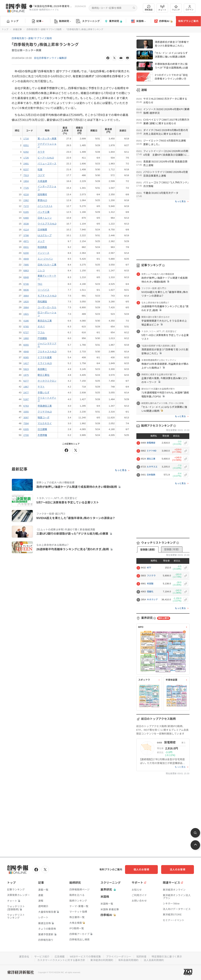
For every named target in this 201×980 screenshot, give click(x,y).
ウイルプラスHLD (47, 224)
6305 (26, 429)
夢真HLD (42, 200)
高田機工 (42, 369)
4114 (26, 230)
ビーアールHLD (46, 158)
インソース (43, 253)
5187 (26, 399)
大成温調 (42, 181)
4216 (26, 194)
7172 (26, 206)
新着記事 (17, 29)
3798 (26, 235)
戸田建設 (42, 338)
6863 (26, 271)
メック (41, 241)
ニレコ (41, 271)
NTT (149, 568)
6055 (26, 345)
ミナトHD (152, 451)
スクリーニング (88, 21)
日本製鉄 (151, 475)
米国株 (138, 21)
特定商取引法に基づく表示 (167, 957)
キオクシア (152, 600)
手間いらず (43, 393)
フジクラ (151, 576)
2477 (26, 393)
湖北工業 (151, 459)
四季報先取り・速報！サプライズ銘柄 (44, 29)
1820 (26, 302)
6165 (26, 212)
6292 (26, 152)
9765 (26, 327)
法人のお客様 (178, 870)
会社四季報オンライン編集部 (50, 58)
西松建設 (42, 302)
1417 (26, 363)
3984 (26, 307)
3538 (26, 224)
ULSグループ (45, 235)
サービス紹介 (42, 957)
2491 (26, 164)
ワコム (41, 332)
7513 (26, 175)
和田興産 (42, 247)
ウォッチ (176, 8)
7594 (26, 423)
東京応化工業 (45, 321)
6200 (26, 253)
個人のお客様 (143, 870)
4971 (26, 241)
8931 (26, 247)
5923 (26, 369)
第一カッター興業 (47, 139)
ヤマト (41, 387)
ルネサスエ (152, 467)
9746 (26, 284)
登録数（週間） (148, 550)
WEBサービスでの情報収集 (85, 957)
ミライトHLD (45, 363)
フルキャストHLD (47, 352)
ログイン (190, 8)
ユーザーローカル (47, 307)
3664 (26, 296)
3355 (26, 412)
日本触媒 (42, 230)
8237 (26, 169)
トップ (13, 21)
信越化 (150, 592)
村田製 (150, 584)
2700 (26, 435)
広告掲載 (60, 957)
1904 (26, 181)
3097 (26, 418)
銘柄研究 (63, 21)
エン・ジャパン (45, 259)
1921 (26, 314)
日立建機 (42, 429)
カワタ (41, 152)
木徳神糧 (42, 435)
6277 (26, 381)
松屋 (40, 169)
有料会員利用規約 (128, 960)
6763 (26, 406)
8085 (26, 357)
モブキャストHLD (47, 296)
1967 (26, 387)
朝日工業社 (43, 375)
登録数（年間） (172, 549)
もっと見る (121, 470)
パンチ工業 (43, 212)
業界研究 (113, 21)
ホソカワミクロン (47, 381)
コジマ (41, 175)
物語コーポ (43, 418)
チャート (162, 8)
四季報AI (163, 21)
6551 (26, 145)
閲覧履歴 (149, 8)
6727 (26, 332)
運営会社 (24, 957)
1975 (26, 375)
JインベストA (45, 206)
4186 (26, 321)
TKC (40, 284)
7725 (26, 188)
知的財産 (141, 957)
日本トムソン (45, 218)
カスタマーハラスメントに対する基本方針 (61, 960)
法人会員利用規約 (154, 960)
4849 (26, 259)
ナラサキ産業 (45, 357)
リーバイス (43, 290)
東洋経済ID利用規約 (102, 960)
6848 (26, 277)
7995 (26, 265)
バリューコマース (47, 164)
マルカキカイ (45, 423)
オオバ (41, 327)
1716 (26, 139)
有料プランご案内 (188, 21)
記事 (38, 21)
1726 (26, 158)
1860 (26, 338)
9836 (26, 290)
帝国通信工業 (45, 406)
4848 (26, 352)
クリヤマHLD (45, 412)
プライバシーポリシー (119, 957)
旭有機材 (42, 194)
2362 (26, 200)
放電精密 (151, 443)
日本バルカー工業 (47, 265)
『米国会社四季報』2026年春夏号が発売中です (53, 6)
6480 (26, 218)
